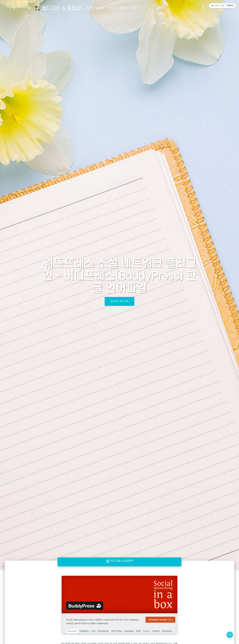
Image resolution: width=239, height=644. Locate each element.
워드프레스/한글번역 (120, 561)
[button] (203, 8)
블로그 (135, 8)
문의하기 (124, 8)
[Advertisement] (119, 594)
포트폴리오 (112, 8)
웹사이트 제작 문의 (95, 8)
